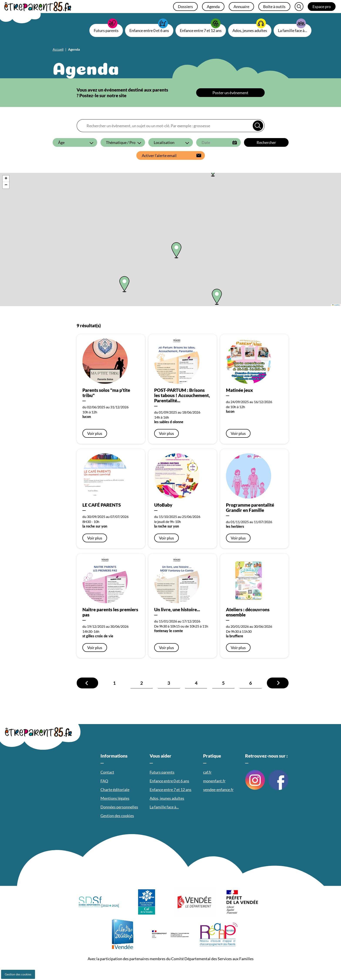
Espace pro (322, 7)
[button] (124, 284)
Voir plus (95, 433)
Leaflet (336, 305)
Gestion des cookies (18, 974)
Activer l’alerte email (159, 155)
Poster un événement (230, 93)
